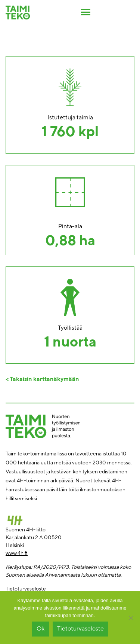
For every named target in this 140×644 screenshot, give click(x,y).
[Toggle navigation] (86, 11)
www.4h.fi (17, 553)
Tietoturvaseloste (26, 589)
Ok (41, 629)
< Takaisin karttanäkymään (42, 379)
